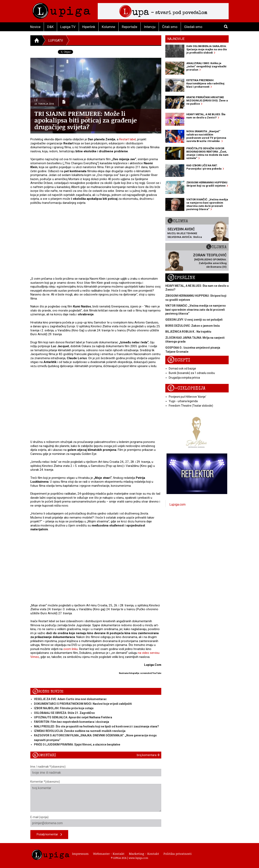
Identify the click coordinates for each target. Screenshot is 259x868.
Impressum (80, 854)
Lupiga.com (177, 504)
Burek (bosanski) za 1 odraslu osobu (192, 373)
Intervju (150, 27)
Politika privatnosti (178, 854)
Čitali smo (170, 27)
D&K (50, 27)
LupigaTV (56, 40)
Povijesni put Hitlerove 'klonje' (187, 397)
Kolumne (108, 27)
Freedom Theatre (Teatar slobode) (191, 406)
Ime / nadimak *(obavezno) (96, 771)
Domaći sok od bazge (182, 368)
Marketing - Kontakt (144, 854)
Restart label (127, 139)
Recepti (179, 360)
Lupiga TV (68, 27)
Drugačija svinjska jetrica (184, 378)
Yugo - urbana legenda (183, 401)
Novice (35, 27)
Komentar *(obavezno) (96, 796)
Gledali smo (193, 27)
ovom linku (71, 649)
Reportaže (129, 27)
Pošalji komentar (49, 835)
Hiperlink (89, 27)
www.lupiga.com (138, 858)
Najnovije (176, 39)
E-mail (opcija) (96, 821)
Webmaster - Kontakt (109, 854)
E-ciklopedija (186, 388)
